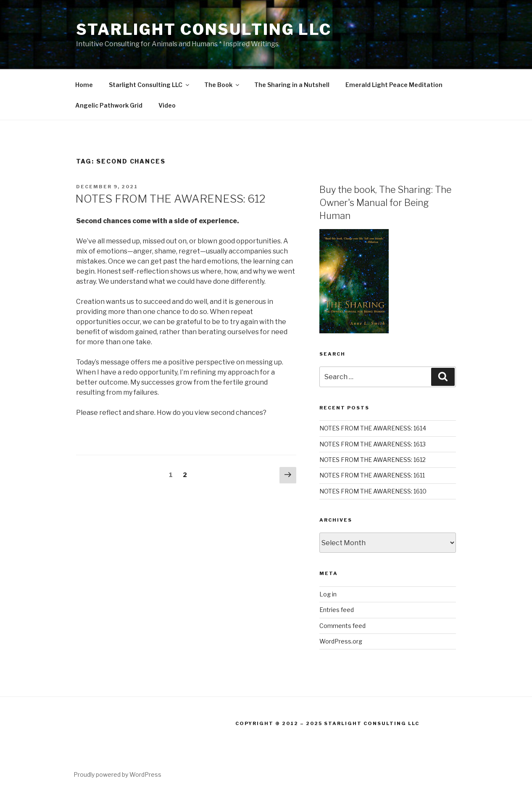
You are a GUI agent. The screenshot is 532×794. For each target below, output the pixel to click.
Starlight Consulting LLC (204, 29)
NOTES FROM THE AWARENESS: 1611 (372, 475)
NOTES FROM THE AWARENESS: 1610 (373, 491)
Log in (328, 594)
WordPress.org (341, 641)
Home (84, 85)
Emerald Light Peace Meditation (394, 85)
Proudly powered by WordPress (117, 774)
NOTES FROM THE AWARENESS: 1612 (373, 460)
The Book (222, 85)
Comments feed (342, 626)
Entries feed (337, 610)
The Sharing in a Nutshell (292, 85)
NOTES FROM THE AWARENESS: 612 (170, 199)
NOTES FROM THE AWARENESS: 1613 (373, 444)
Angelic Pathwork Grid (109, 105)
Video (167, 105)
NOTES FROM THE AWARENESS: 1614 (373, 428)
